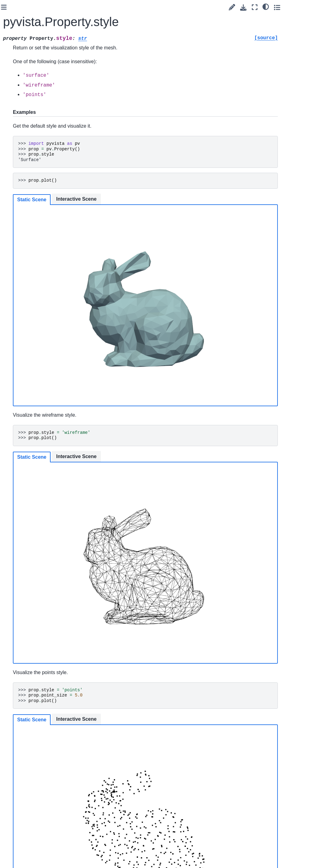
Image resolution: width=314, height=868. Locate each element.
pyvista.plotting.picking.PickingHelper (33, 459)
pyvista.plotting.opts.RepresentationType (38, 256)
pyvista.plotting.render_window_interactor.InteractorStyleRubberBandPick (38, 652)
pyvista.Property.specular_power (40, 103)
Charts (24, 394)
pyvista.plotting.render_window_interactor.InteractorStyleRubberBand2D (38, 621)
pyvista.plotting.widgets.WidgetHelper (33, 411)
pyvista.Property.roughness (40, 35)
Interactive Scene (146, 199)
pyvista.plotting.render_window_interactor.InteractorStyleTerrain (38, 748)
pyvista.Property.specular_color (40, 86)
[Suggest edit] (258, 7)
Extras (14, 846)
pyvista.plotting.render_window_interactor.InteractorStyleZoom (38, 779)
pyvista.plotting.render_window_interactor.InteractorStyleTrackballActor (38, 684)
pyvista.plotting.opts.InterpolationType (38, 239)
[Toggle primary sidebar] (73, 7)
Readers (21, 827)
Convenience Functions (31, 804)
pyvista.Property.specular (40, 69)
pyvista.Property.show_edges (40, 52)
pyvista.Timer (31, 201)
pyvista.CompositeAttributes (32, 363)
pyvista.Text (29, 175)
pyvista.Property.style (40, 120)
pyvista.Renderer (33, 137)
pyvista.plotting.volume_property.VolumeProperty (33, 314)
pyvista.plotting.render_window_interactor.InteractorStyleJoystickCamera (38, 589)
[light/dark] (292, 6)
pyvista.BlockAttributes (33, 380)
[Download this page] (270, 8)
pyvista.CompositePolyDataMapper (33, 342)
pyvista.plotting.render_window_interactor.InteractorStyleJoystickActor (38, 558)
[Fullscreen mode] (281, 7)
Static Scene (101, 200)
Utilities (20, 817)
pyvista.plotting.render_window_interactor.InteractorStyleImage (38, 526)
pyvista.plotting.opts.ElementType (38, 273)
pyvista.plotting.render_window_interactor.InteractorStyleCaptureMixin (33, 491)
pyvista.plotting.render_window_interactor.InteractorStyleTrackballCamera (38, 716)
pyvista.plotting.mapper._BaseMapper (33, 218)
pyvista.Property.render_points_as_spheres (40, 14)
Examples (23, 836)
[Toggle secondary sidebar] (303, 7)
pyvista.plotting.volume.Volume (33, 290)
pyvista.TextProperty (33, 188)
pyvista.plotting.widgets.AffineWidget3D (33, 435)
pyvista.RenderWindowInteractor (33, 158)
